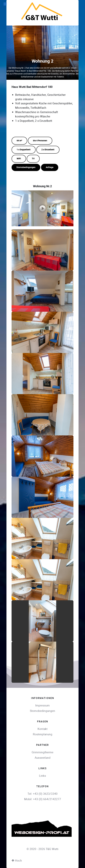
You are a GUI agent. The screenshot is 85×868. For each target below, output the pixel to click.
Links (42, 776)
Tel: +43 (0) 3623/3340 (42, 794)
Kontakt (42, 729)
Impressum (42, 705)
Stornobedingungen (26, 167)
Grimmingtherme (42, 752)
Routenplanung (43, 734)
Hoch (17, 861)
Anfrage (50, 167)
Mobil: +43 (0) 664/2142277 (43, 799)
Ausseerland (43, 758)
